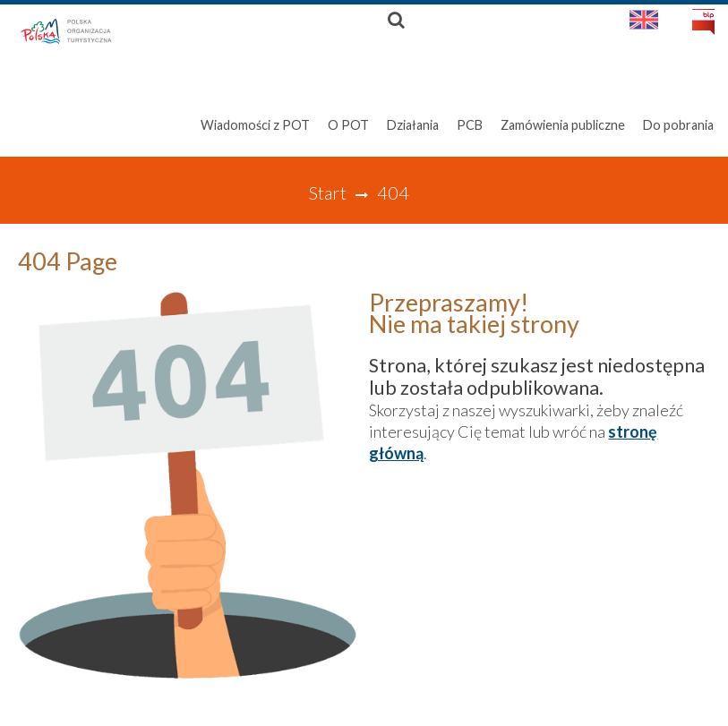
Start (327, 192)
